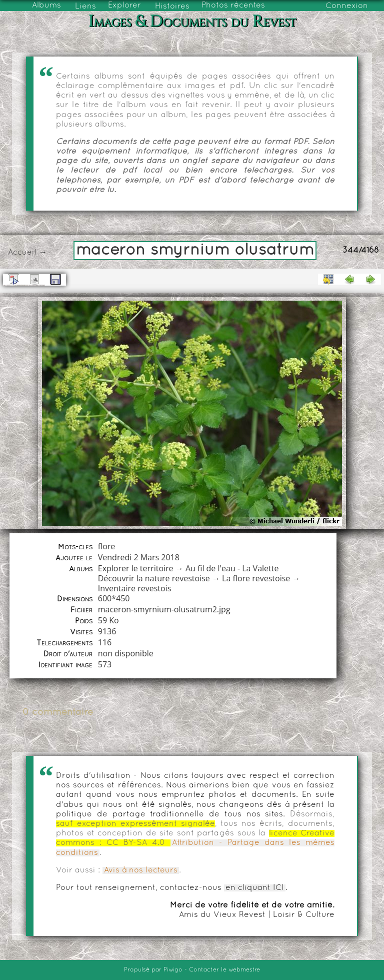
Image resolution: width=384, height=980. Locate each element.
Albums (46, 6)
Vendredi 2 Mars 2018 (139, 557)
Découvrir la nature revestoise (154, 578)
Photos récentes (233, 6)
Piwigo (173, 970)
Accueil (22, 253)
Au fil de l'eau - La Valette (232, 568)
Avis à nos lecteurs (141, 870)
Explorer (124, 6)
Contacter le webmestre (224, 970)
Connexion (347, 6)
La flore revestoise (256, 578)
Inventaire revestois (135, 588)
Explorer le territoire (136, 568)
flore (107, 546)
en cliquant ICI (255, 888)
